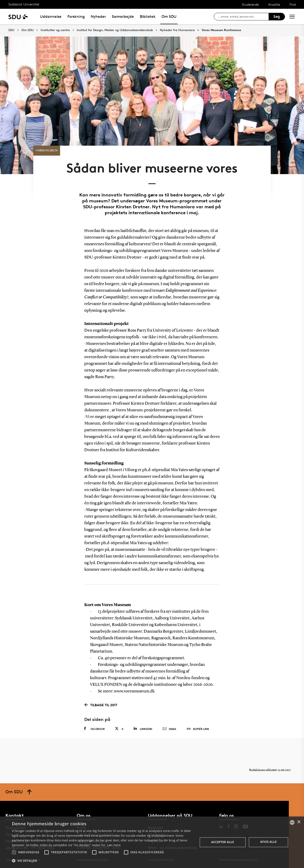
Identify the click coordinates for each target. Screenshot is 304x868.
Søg (277, 16)
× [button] (299, 822)
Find (293, 4)
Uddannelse (51, 16)
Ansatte (274, 4)
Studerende (250, 4)
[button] (14, 852)
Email (169, 729)
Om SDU (169, 16)
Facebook (95, 729)
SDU (11, 30)
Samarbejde (123, 16)
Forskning (76, 16)
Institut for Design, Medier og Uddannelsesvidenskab (115, 30)
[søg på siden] (243, 17)
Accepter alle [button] (223, 842)
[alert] (152, 842)
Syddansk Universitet (24, 4)
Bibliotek (148, 16)
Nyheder (98, 16)
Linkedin (143, 729)
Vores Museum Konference (221, 30)
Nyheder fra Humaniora (177, 30)
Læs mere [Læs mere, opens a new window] (114, 845)
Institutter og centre (55, 30)
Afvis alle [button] (268, 842)
